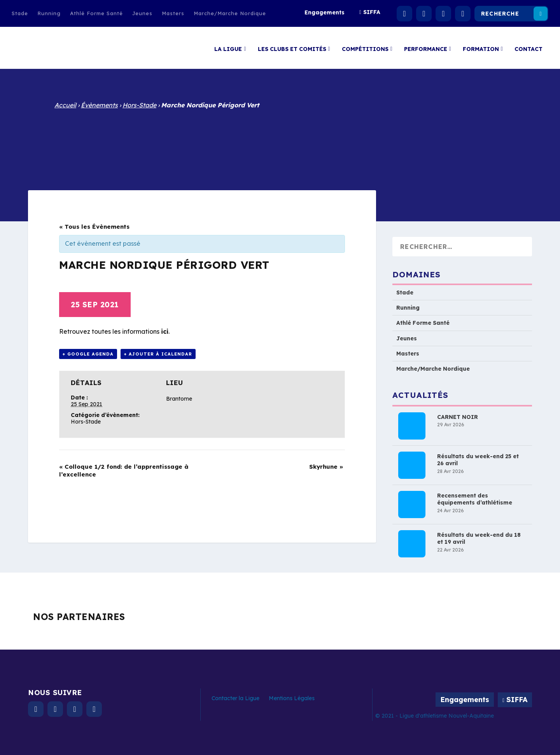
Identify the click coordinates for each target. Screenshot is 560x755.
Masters (173, 13)
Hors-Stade (139, 105)
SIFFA (372, 12)
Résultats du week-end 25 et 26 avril (478, 460)
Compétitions (365, 46)
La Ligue (228, 46)
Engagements (325, 12)
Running (49, 13)
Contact (528, 46)
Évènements (99, 105)
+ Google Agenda (88, 354)
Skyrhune (326, 467)
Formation (481, 46)
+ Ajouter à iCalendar (158, 354)
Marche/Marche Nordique (230, 13)
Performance (426, 46)
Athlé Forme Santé (96, 13)
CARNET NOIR (458, 417)
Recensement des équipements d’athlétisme (475, 499)
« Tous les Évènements (94, 227)
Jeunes (142, 13)
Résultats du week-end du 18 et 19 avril (479, 538)
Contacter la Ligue (235, 698)
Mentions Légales (292, 698)
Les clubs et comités (292, 46)
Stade (20, 13)
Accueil (65, 105)
